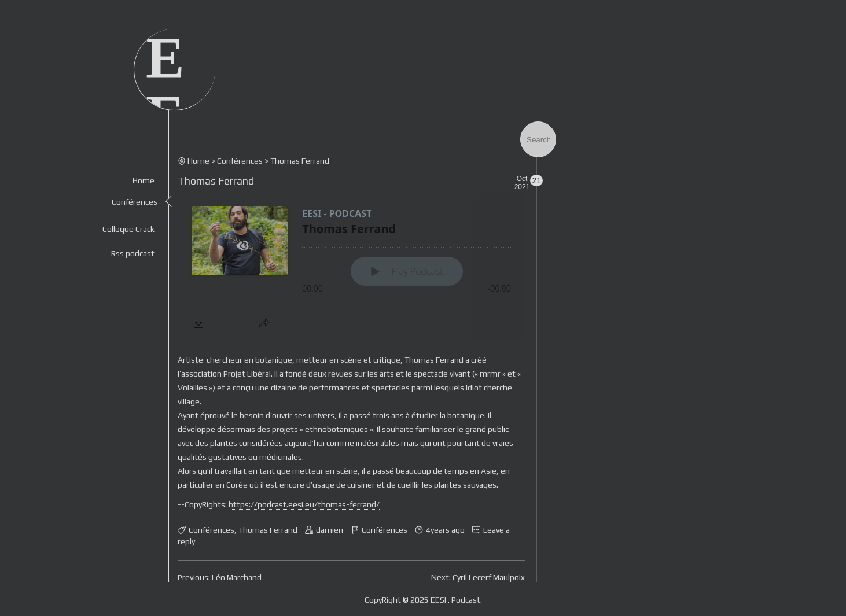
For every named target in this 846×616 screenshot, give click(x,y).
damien (330, 530)
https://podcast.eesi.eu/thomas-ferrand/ (304, 504)
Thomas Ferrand (216, 181)
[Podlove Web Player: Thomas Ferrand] (351, 266)
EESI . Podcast (455, 600)
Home (144, 180)
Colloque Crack (128, 229)
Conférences (135, 202)
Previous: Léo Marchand (220, 577)
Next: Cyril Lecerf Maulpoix (478, 577)
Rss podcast (133, 253)
